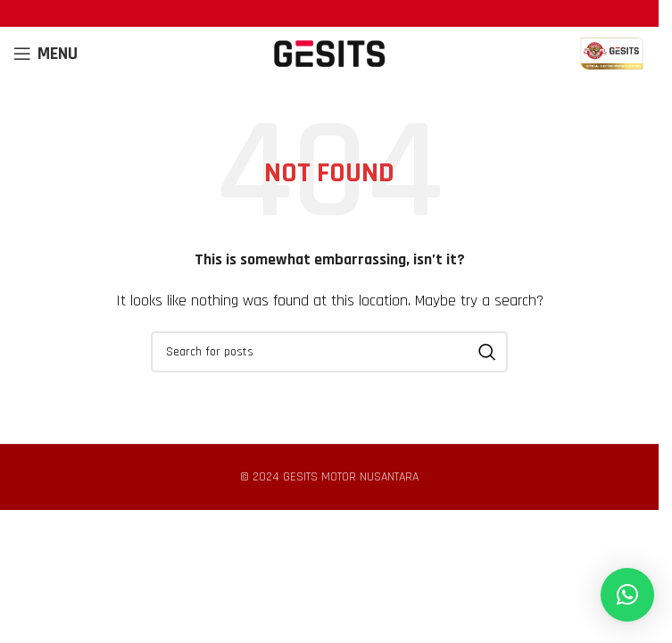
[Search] (329, 352)
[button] (627, 595)
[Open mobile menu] (46, 54)
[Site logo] (329, 53)
